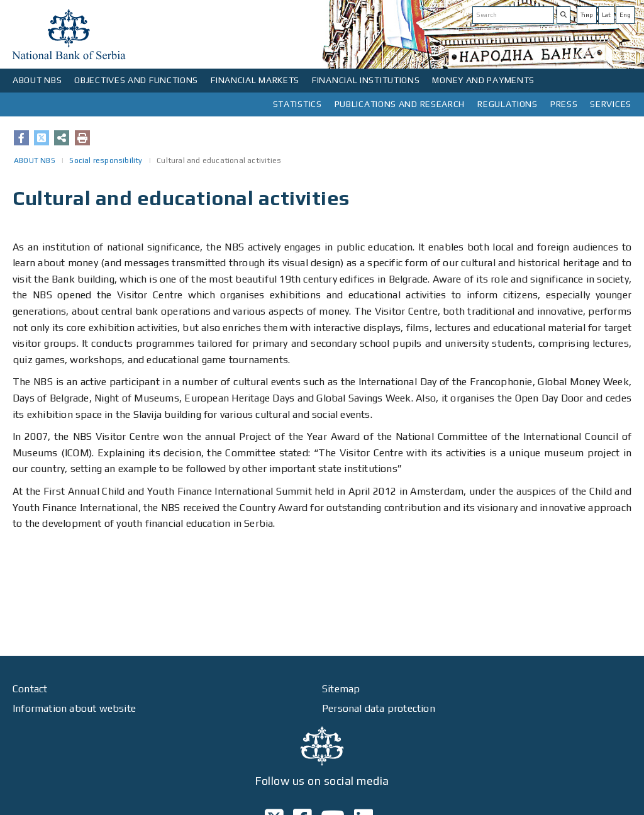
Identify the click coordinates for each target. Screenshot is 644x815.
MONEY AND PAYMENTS (483, 80)
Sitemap (341, 689)
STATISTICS (297, 104)
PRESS (564, 104)
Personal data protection (379, 708)
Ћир (587, 15)
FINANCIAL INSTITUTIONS (366, 80)
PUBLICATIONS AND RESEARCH (400, 104)
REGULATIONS (508, 104)
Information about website (74, 708)
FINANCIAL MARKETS (255, 80)
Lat (606, 15)
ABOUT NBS (37, 80)
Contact (30, 689)
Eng (625, 15)
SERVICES (611, 104)
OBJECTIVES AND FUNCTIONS (136, 80)
